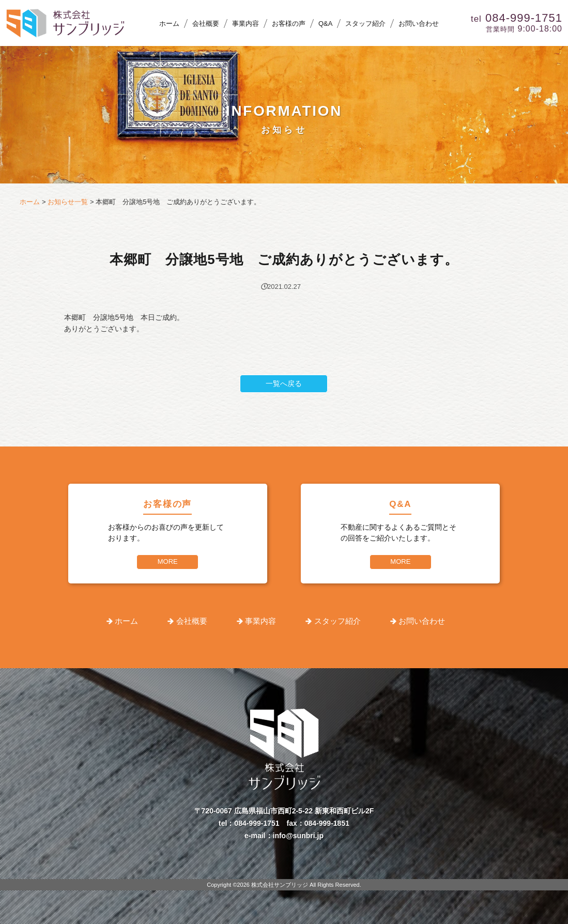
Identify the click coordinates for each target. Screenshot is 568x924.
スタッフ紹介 (365, 24)
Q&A (325, 24)
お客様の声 (289, 24)
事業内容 (245, 24)
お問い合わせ (419, 24)
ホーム (169, 24)
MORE (168, 561)
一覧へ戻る (284, 383)
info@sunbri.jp (298, 836)
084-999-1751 (257, 823)
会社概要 (206, 24)
